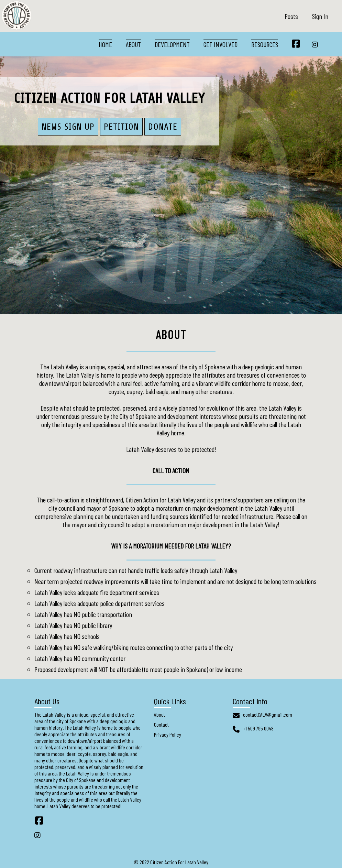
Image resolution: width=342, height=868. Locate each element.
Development (172, 44)
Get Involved (220, 44)
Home (105, 44)
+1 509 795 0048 (258, 728)
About (133, 44)
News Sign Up (68, 127)
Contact (161, 724)
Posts (291, 16)
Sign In (320, 16)
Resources (265, 44)
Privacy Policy (168, 734)
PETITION (121, 127)
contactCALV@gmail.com (268, 714)
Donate (163, 127)
